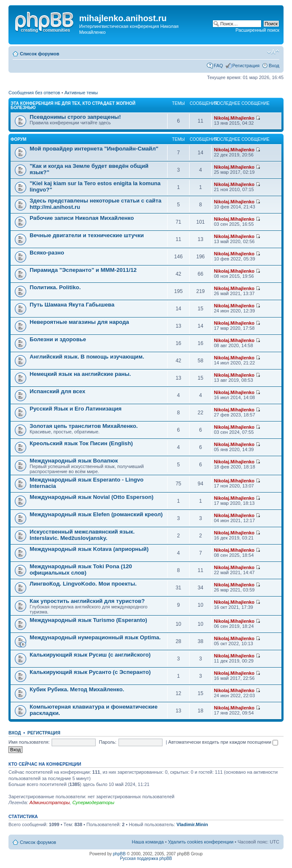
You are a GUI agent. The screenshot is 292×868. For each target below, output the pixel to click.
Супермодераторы (93, 802)
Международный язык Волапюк (74, 461)
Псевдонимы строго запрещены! (75, 117)
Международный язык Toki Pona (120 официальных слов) (81, 570)
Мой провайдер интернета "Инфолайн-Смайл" (94, 149)
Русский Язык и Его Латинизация (76, 409)
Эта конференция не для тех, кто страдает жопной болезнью (73, 105)
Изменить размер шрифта (273, 52)
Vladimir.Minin (192, 824)
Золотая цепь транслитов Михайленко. (84, 426)
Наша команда (148, 842)
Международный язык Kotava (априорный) (89, 549)
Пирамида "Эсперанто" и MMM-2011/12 (83, 270)
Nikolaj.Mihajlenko (234, 118)
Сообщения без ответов (34, 93)
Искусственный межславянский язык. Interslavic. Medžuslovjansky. (82, 535)
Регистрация (246, 66)
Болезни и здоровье (58, 339)
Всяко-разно (47, 253)
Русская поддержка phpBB (146, 858)
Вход (274, 66)
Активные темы (81, 93)
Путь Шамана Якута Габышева (72, 305)
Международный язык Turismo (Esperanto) (88, 620)
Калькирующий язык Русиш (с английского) (90, 655)
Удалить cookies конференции (201, 842)
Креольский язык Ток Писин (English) (81, 443)
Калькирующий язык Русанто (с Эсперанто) (90, 672)
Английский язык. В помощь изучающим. (87, 357)
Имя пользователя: (29, 742)
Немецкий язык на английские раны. (80, 374)
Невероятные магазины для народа (79, 322)
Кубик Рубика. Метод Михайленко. (77, 689)
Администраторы (49, 802)
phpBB (119, 854)
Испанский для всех (58, 391)
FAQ (218, 66)
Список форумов (40, 54)
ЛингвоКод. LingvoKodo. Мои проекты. (83, 584)
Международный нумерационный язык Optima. (95, 637)
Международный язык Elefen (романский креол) (96, 514)
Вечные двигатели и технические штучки (87, 235)
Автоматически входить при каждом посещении (223, 742)
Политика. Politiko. (55, 287)
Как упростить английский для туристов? (87, 601)
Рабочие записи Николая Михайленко (82, 218)
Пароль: (108, 742)
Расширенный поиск (257, 30)
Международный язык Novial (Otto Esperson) (92, 497)
